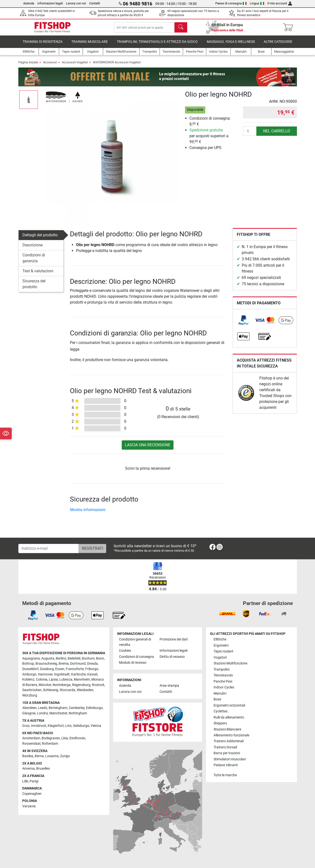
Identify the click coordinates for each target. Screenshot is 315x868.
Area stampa (169, 686)
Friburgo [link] (92, 669)
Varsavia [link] (29, 806)
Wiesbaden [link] (85, 690)
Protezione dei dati (174, 640)
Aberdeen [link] (29, 708)
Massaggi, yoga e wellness (231, 45)
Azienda (29, 3)
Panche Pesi (223, 681)
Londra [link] (42, 713)
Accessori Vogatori (75, 66)
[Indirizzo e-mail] (49, 548)
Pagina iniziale (28, 66)
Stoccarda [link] (67, 690)
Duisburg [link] (47, 669)
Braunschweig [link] (46, 664)
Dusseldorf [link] (30, 669)
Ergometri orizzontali (229, 705)
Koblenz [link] (28, 680)
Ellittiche (220, 640)
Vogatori (220, 657)
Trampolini (222, 669)
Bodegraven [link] (51, 738)
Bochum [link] (88, 658)
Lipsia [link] (53, 680)
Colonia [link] (42, 680)
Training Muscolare (90, 45)
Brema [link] (64, 664)
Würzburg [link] (30, 696)
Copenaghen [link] (32, 794)
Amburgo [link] (29, 674)
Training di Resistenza (43, 45)
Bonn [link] (100, 658)
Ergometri (221, 645)
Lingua (257, 3)
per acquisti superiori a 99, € (209, 139)
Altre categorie (278, 45)
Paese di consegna (231, 3)
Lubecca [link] (66, 680)
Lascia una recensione (148, 448)
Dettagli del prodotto (40, 238)
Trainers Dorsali (225, 747)
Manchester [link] (58, 713)
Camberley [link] (77, 708)
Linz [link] (68, 726)
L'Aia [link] (65, 738)
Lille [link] (25, 781)
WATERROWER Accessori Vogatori (117, 66)
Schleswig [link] (51, 690)
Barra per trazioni (227, 753)
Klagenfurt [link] (56, 726)
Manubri (220, 693)
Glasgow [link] (29, 713)
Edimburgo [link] (94, 708)
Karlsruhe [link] (78, 674)
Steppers (220, 724)
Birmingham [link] (58, 708)
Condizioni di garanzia (34, 261)
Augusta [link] (48, 658)
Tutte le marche (225, 775)
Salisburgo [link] (81, 726)
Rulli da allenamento (229, 717)
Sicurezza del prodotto (34, 287)
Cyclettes (221, 712)
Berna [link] (39, 756)
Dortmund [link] (78, 664)
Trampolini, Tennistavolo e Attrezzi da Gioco (157, 45)
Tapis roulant (223, 652)
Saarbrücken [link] (32, 690)
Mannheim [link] (82, 680)
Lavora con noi (76, 3)
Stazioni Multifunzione (230, 664)
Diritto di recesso (172, 657)
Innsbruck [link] (39, 726)
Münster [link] (45, 685)
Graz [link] (26, 726)
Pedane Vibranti (226, 765)
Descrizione (33, 248)
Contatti (95, 3)
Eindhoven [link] (77, 738)
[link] (243, 324)
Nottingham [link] (78, 713)
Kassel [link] (92, 674)
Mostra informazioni (88, 513)
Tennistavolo (223, 676)
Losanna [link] (52, 756)
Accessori (50, 66)
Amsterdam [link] (31, 738)
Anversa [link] (28, 769)
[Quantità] (250, 135)
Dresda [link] (92, 664)
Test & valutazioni (38, 274)
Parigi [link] (34, 781)
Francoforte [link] (75, 669)
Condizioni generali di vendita (135, 642)
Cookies (125, 651)
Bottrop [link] (28, 664)
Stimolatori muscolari (230, 759)
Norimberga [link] (62, 685)
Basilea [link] (28, 756)
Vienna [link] (96, 726)
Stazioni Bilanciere (227, 729)
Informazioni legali (50, 3)
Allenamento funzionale (231, 735)
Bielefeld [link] (74, 658)
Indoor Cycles (224, 688)
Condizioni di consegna (136, 657)
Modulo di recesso (133, 663)
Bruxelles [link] (43, 769)
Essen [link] (60, 669)
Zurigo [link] (65, 756)
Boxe (217, 700)
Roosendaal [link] (31, 744)
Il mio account (280, 3)
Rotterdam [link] (50, 744)
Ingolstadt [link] (62, 674)
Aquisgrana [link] (31, 658)
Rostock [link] (98, 685)
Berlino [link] (61, 658)
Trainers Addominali (229, 741)
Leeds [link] (43, 708)
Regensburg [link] (81, 685)
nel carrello (277, 134)
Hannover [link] (45, 674)
